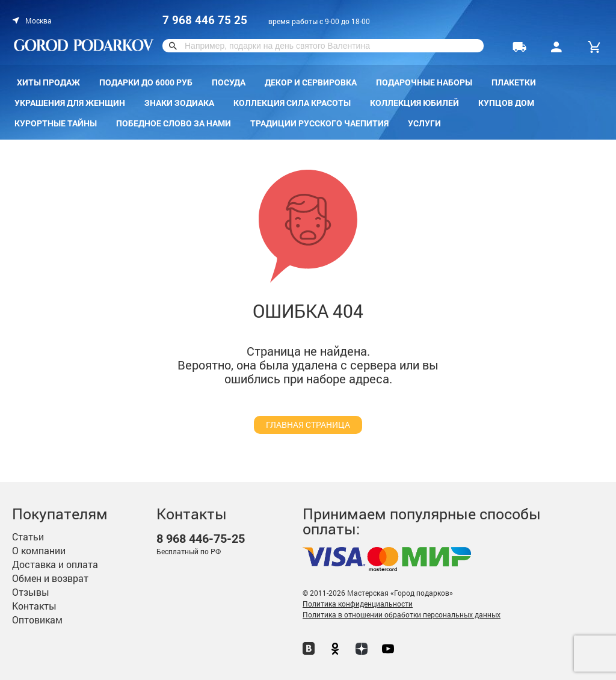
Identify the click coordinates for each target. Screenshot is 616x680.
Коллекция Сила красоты (292, 103)
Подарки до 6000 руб (146, 82)
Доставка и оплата (55, 564)
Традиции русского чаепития (319, 123)
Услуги (424, 123)
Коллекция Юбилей (414, 103)
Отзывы (31, 592)
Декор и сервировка (311, 82)
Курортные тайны (56, 123)
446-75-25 (201, 539)
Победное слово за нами (174, 123)
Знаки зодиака (179, 103)
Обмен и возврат (50, 578)
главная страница (308, 425)
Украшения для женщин (70, 103)
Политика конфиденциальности (358, 604)
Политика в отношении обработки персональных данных (402, 614)
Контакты (34, 606)
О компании (39, 550)
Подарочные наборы (424, 82)
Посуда (229, 82)
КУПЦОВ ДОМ (506, 103)
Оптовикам (37, 620)
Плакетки (514, 82)
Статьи (28, 536)
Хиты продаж (48, 82)
